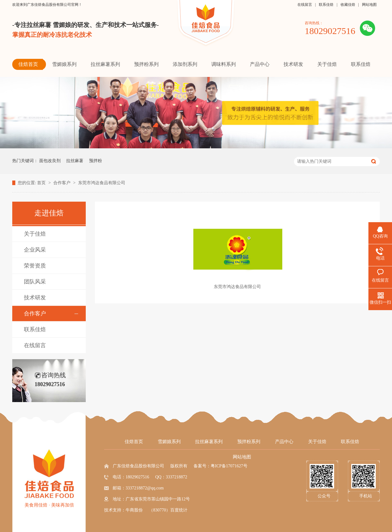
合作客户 (62, 183)
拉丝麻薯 (75, 161)
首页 (42, 183)
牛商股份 (134, 510)
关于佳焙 (35, 234)
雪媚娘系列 (169, 442)
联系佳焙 (326, 5)
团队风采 (35, 282)
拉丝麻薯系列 (209, 442)
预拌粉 (96, 161)
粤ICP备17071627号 (229, 466)
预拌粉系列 (249, 442)
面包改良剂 (50, 161)
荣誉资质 (35, 266)
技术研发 (35, 298)
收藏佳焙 (348, 5)
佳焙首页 (134, 442)
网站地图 (369, 5)
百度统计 (179, 510)
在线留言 (305, 5)
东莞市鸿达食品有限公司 (102, 183)
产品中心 (284, 442)
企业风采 (35, 250)
